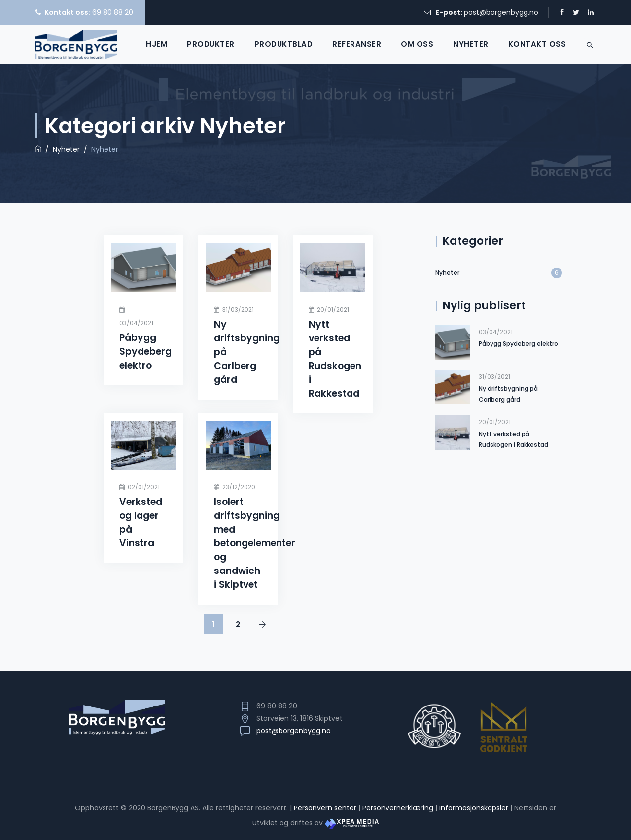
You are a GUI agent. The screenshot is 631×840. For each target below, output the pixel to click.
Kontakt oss (526, 44)
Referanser (345, 44)
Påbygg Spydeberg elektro (145, 352)
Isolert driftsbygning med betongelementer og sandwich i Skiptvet (255, 543)
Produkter (199, 44)
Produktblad (272, 44)
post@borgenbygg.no (501, 12)
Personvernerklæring (398, 808)
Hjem (145, 44)
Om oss (406, 44)
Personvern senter (325, 808)
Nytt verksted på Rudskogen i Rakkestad (335, 359)
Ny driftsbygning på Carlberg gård (508, 394)
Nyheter (459, 44)
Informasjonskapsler (474, 808)
